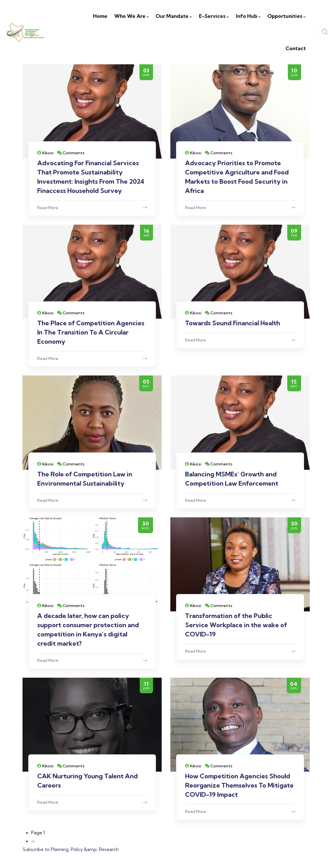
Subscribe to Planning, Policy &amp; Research (71, 849)
